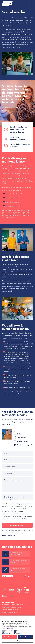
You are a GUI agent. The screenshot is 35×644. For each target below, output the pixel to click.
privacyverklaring (9, 535)
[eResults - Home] (7, 4)
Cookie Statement (7, 628)
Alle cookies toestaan (10, 637)
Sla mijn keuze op (25, 637)
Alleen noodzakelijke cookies (18, 641)
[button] (31, 3)
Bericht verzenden (16, 525)
